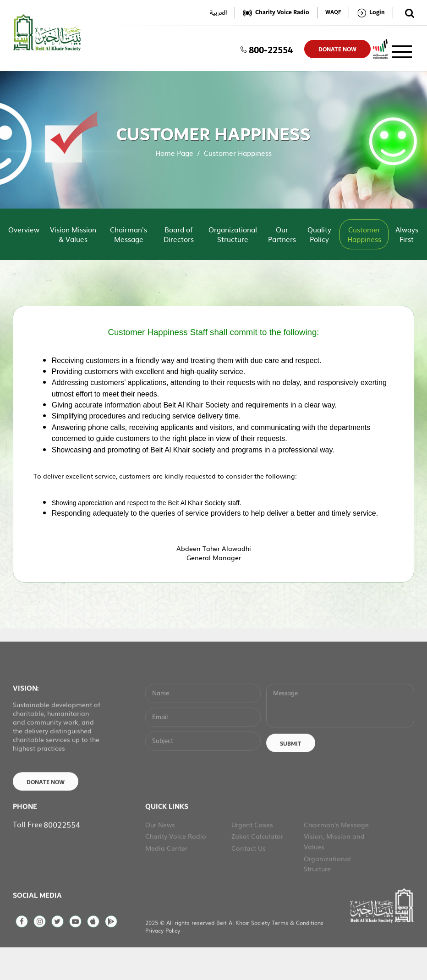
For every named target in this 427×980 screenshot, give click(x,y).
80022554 (62, 855)
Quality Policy (319, 234)
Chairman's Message (129, 234)
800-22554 (267, 49)
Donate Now (46, 813)
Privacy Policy (163, 961)
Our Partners (282, 234)
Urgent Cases (252, 855)
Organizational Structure (233, 234)
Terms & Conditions (298, 953)
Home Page (174, 153)
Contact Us (249, 878)
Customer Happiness (364, 234)
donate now (337, 50)
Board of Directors (179, 234)
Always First (407, 234)
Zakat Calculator (257, 866)
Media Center (166, 878)
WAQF (333, 13)
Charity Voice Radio (176, 866)
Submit (291, 774)
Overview (24, 229)
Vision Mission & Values (73, 234)
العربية (218, 13)
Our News (160, 855)
